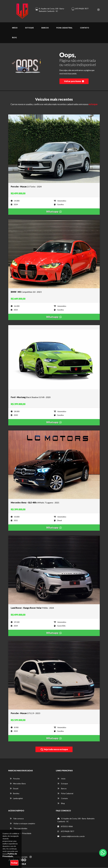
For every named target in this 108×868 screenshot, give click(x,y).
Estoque (29, 28)
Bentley (15, 794)
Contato (85, 28)
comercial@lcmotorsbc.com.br (71, 837)
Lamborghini (16, 799)
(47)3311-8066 (65, 827)
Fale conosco (17, 819)
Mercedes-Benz (18, 784)
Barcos (45, 28)
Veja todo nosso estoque (54, 750)
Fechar (14, 863)
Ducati (14, 789)
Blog (14, 38)
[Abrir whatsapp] (103, 853)
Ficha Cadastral (64, 28)
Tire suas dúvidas (19, 829)
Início (15, 28)
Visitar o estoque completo (22, 824)
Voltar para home (74, 82)
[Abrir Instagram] (31, 857)
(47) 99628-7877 (82, 9)
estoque (93, 105)
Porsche (15, 779)
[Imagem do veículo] (54, 149)
